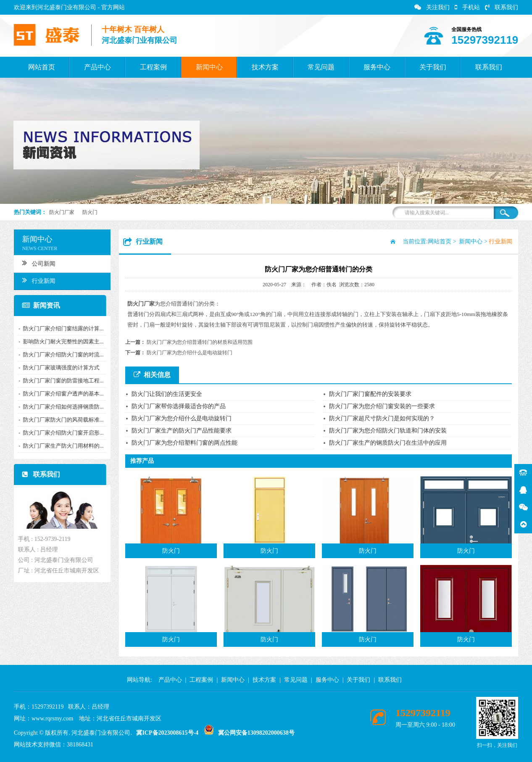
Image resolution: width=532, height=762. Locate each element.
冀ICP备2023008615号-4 (167, 733)
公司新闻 (36, 263)
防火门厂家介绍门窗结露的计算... (60, 328)
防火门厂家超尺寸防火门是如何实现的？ (382, 418)
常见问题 (321, 67)
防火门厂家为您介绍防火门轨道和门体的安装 (388, 431)
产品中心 (97, 67)
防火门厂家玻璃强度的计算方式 (58, 368)
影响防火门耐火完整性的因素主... (60, 341)
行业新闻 (36, 280)
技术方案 (265, 67)
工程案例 (153, 67)
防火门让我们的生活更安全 (167, 394)
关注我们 (432, 7)
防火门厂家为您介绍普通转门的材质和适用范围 (200, 342)
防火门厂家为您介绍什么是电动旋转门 (190, 353)
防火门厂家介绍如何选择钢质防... (60, 407)
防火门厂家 (62, 212)
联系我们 (502, 7)
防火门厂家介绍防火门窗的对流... (60, 355)
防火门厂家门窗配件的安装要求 (370, 394)
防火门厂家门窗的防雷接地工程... (60, 381)
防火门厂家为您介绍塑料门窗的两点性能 (184, 443)
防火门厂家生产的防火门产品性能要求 (182, 431)
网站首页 (42, 67)
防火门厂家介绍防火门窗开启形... (60, 433)
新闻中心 (209, 67)
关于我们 (433, 67)
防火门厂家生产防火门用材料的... (60, 446)
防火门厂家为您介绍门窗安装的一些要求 (382, 406)
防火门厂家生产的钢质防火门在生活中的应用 (388, 443)
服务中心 (377, 67)
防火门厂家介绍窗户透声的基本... (60, 394)
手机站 (467, 7)
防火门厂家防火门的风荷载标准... (60, 420)
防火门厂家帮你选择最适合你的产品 (179, 406)
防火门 (90, 212)
